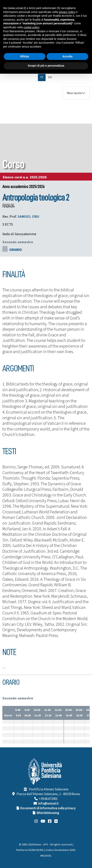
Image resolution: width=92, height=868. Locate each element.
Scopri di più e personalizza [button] (46, 66)
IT (42, 77)
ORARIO (16, 250)
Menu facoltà (74, 93)
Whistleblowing (48, 813)
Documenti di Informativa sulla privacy (48, 808)
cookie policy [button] (31, 27)
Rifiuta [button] (25, 56)
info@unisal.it (48, 804)
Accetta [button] (67, 56)
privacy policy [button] (67, 12)
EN (50, 77)
